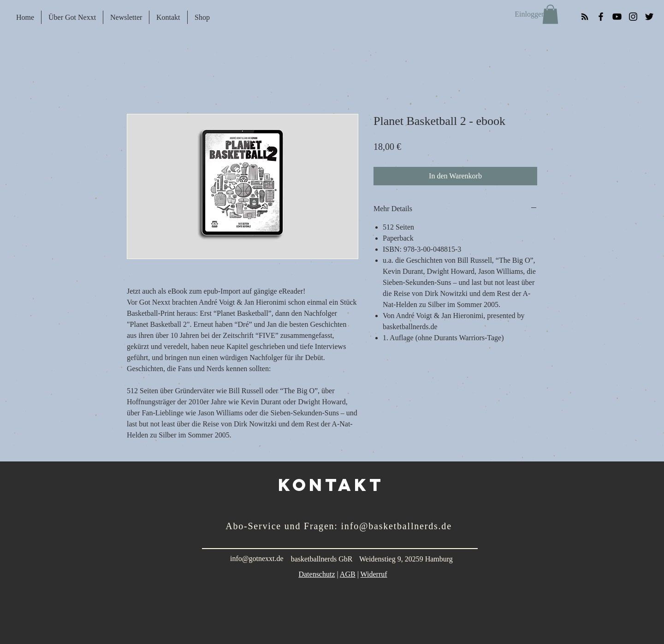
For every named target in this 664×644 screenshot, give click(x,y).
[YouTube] (617, 17)
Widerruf (374, 574)
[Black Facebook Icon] (601, 17)
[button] (550, 14)
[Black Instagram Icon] (633, 17)
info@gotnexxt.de (257, 558)
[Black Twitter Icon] (649, 17)
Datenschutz (317, 574)
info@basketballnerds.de (397, 526)
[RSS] (585, 17)
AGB (348, 574)
